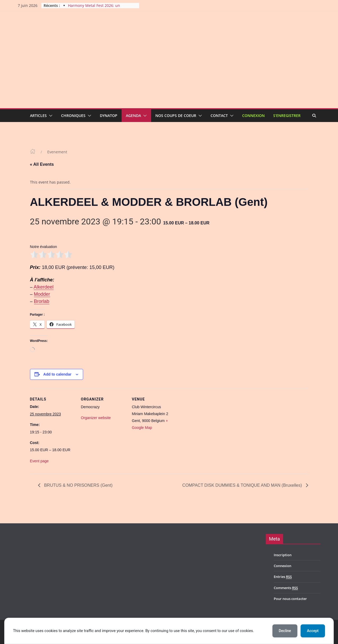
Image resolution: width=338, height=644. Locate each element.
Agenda (133, 116)
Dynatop (109, 116)
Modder (42, 294)
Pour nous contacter (290, 599)
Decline (285, 631)
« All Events (42, 164)
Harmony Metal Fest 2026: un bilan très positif (94, 8)
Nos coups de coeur (176, 116)
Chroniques (73, 116)
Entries (283, 577)
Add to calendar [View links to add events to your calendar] (57, 374)
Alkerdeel (44, 287)
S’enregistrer (287, 116)
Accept (313, 631)
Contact (219, 116)
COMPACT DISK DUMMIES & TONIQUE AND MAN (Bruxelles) (243, 485)
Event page (39, 461)
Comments (286, 588)
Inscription (283, 555)
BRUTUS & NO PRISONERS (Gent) (78, 485)
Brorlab (42, 301)
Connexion (253, 116)
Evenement (57, 152)
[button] (50, 116)
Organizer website (96, 418)
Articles (38, 116)
